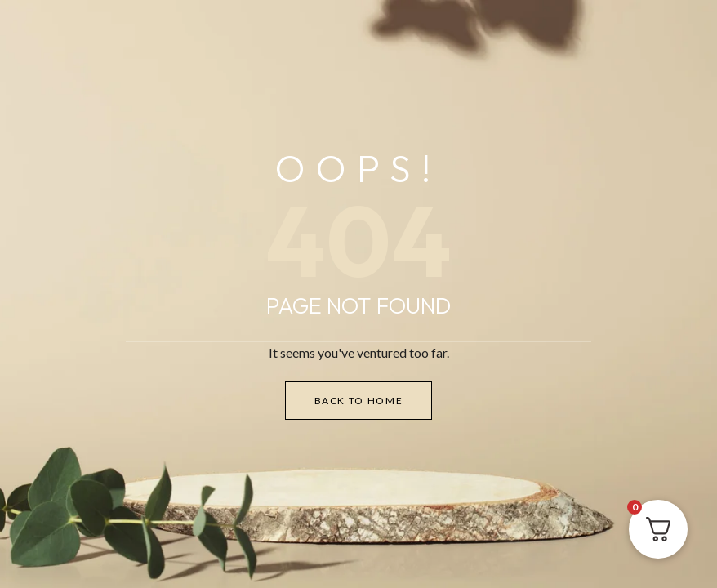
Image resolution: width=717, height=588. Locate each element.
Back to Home (359, 401)
